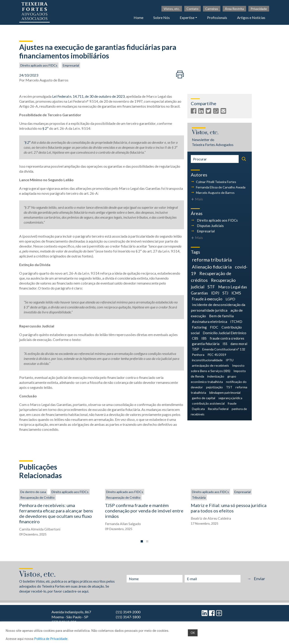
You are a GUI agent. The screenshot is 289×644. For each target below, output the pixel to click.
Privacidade (259, 9)
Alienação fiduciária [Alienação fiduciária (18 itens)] (212, 267)
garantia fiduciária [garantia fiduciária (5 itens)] (206, 344)
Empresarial (71, 65)
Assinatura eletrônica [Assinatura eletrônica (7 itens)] (210, 321)
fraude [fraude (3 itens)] (232, 403)
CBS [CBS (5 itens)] (195, 338)
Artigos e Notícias (251, 17)
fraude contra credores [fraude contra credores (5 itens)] (227, 338)
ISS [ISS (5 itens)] (225, 344)
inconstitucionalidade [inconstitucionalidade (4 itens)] (207, 360)
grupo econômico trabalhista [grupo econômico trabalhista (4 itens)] (213, 379)
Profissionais (217, 17)
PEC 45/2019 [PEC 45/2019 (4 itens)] (217, 355)
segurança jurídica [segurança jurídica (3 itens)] (230, 398)
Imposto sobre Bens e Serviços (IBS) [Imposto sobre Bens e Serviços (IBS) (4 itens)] (218, 368)
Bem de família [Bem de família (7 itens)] (221, 316)
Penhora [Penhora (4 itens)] (198, 355)
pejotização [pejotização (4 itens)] (214, 387)
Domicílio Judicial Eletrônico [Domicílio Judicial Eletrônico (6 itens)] (225, 333)
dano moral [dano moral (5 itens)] (239, 344)
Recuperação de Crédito (37, 497)
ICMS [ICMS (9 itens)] (236, 293)
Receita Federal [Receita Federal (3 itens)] (218, 409)
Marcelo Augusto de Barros (47, 80)
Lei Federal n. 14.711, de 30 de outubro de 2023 (88, 96)
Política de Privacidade (51, 639)
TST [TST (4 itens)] (229, 387)
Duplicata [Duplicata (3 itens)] (198, 409)
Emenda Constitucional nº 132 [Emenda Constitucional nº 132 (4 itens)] (224, 349)
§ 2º (45, 128)
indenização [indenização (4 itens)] (216, 376)
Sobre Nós (162, 17)
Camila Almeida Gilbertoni (40, 529)
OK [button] (193, 633)
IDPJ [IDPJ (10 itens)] (215, 293)
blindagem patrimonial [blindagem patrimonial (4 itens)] (225, 393)
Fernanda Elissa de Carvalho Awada (221, 187)
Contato (192, 9)
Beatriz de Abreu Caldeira (211, 518)
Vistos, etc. (172, 9)
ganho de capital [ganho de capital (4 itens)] (204, 398)
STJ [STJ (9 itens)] (225, 293)
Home (139, 17)
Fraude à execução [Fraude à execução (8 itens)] (207, 299)
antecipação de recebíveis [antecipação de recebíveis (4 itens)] (210, 365)
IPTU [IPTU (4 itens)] (230, 360)
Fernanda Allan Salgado (123, 524)
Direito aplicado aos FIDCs (39, 65)
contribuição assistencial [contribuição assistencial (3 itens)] (208, 403)
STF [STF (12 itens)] (211, 287)
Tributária (199, 497)
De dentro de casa (33, 492)
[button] (142, 541)
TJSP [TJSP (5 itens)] (196, 349)
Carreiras (212, 9)
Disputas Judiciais (210, 226)
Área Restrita (234, 9)
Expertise (187, 17)
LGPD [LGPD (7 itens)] (230, 299)
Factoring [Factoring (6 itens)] (199, 327)
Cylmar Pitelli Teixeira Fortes (216, 182)
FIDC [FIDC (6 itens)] (214, 327)
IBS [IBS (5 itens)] (204, 338)
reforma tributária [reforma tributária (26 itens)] (212, 260)
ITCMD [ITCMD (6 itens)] (236, 321)
